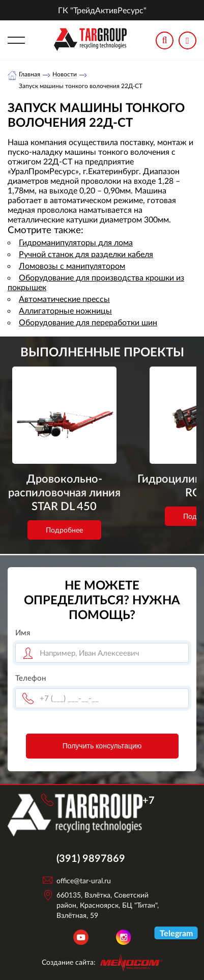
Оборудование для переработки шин (88, 322)
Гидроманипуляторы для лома (76, 242)
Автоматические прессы (64, 299)
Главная (30, 74)
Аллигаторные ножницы (65, 310)
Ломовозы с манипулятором (72, 265)
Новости (65, 74)
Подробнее (64, 537)
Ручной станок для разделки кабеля (86, 254)
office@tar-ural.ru (84, 880)
